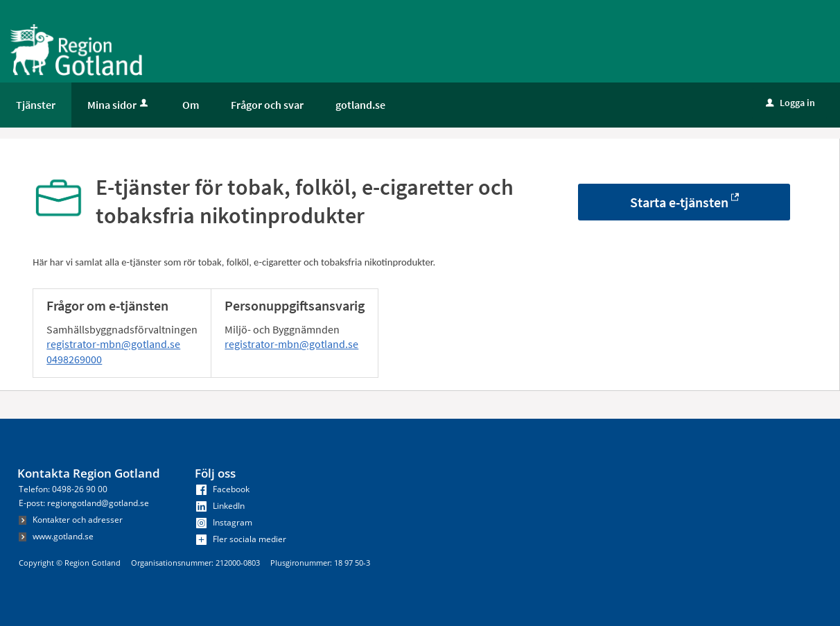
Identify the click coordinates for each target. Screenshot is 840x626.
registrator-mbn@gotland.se (113, 344)
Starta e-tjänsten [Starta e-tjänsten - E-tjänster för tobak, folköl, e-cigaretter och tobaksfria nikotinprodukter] (679, 202)
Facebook (223, 489)
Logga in (790, 103)
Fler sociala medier (241, 539)
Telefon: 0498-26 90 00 (63, 489)
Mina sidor (119, 105)
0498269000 (74, 359)
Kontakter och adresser (71, 520)
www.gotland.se (56, 536)
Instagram (224, 522)
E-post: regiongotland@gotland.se (84, 503)
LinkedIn (220, 506)
